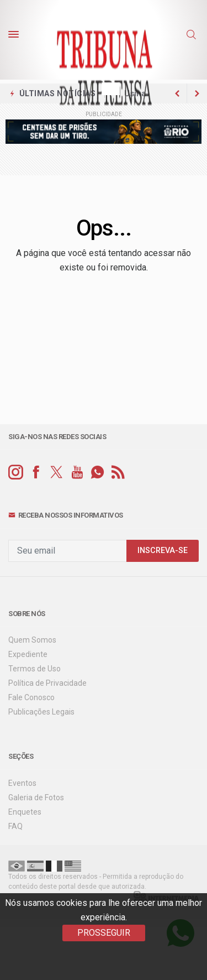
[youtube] (77, 473)
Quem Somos (32, 640)
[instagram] (16, 473)
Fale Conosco (31, 697)
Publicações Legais (41, 712)
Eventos (22, 783)
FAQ (15, 826)
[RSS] (118, 473)
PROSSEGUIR (104, 933)
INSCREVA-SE (163, 551)
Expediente (28, 654)
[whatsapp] (97, 473)
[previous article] (197, 93)
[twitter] (57, 473)
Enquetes (25, 812)
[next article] (177, 93)
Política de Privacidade (47, 683)
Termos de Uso (34, 669)
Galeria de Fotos (36, 797)
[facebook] (36, 473)
